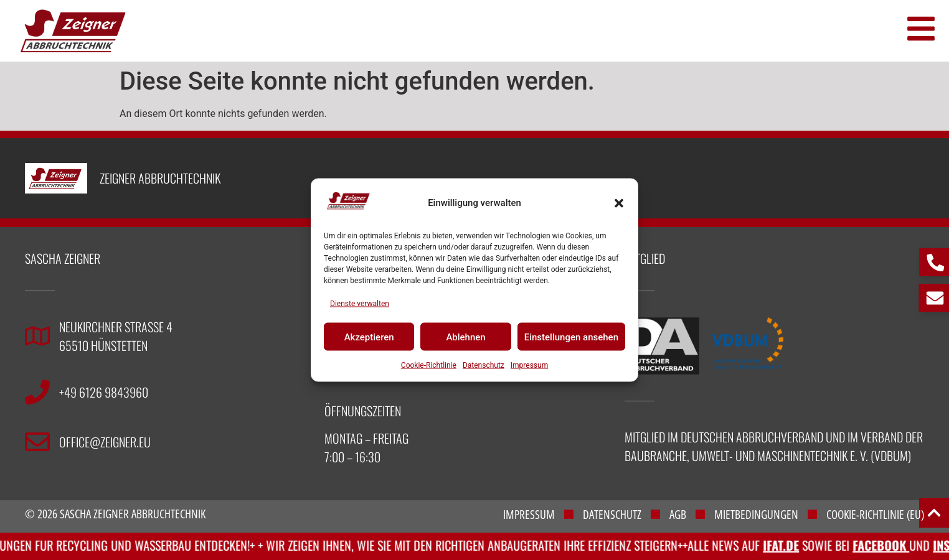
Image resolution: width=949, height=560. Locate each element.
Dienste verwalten (360, 304)
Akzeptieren (369, 337)
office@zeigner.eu (105, 442)
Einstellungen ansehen (571, 337)
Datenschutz (484, 365)
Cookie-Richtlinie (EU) (875, 515)
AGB (678, 515)
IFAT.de (792, 545)
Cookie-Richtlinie (429, 365)
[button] (619, 203)
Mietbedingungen (756, 515)
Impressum (529, 365)
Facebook (892, 545)
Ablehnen (465, 337)
